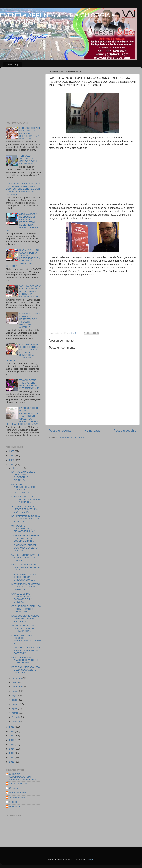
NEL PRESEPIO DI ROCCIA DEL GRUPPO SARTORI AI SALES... (26, 519)
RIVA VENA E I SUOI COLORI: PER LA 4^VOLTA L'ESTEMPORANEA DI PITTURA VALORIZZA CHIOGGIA (23, 258)
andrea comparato (18, 793)
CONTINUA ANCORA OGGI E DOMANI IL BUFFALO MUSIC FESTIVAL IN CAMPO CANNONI (30, 291)
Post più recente (60, 431)
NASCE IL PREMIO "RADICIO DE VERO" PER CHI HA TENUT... (26, 660)
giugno (16, 700)
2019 (12, 727)
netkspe (13, 802)
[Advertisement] (26, 95)
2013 (12, 753)
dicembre (17, 468)
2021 (12, 460)
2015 (12, 744)
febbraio (16, 717)
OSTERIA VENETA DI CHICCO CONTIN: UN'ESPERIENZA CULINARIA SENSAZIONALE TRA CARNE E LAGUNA (23, 352)
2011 (12, 762)
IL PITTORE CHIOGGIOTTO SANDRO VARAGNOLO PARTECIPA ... (26, 650)
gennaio (16, 721)
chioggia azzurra (17, 797)
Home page (13, 64)
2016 (12, 740)
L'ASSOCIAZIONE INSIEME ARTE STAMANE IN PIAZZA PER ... (26, 619)
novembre (17, 678)
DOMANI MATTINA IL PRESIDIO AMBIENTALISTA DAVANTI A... (26, 639)
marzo (15, 713)
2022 (12, 456)
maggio (16, 704)
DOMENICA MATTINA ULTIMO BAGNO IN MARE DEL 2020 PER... (26, 499)
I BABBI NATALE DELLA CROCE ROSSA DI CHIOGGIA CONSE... (24, 577)
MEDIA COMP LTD (18, 784)
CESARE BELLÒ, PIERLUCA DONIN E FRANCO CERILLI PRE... (26, 609)
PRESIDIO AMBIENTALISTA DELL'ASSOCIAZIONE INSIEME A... (26, 670)
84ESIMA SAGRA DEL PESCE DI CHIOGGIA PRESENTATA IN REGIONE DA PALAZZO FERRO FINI (22, 222)
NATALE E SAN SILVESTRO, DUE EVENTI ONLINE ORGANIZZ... (26, 587)
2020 (12, 464)
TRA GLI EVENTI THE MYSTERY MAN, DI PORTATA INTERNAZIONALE (29, 384)
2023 (12, 451)
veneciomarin (16, 806)
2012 (12, 758)
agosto (16, 691)
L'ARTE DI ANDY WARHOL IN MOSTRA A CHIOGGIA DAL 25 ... (26, 567)
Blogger (90, 860)
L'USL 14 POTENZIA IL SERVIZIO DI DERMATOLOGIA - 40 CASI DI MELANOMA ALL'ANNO (30, 320)
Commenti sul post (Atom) (71, 437)
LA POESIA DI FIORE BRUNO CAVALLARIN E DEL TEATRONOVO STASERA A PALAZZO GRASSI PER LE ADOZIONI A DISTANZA (23, 416)
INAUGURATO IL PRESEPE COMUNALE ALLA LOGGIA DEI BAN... (26, 538)
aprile (15, 708)
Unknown (14, 788)
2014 (12, 749)
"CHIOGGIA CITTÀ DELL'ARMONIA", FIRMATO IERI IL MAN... (25, 528)
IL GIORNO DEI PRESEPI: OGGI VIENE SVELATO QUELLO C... (25, 548)
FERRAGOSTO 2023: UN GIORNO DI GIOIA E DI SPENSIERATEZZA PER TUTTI (30, 133)
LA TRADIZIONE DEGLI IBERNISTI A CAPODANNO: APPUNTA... (23, 476)
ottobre (16, 682)
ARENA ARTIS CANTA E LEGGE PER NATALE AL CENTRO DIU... (25, 509)
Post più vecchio (125, 431)
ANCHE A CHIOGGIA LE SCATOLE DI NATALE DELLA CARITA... (24, 628)
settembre (17, 687)
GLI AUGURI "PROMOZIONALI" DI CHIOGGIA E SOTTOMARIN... (23, 488)
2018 (12, 731)
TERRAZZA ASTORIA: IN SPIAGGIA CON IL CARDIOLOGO (29, 160)
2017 (12, 736)
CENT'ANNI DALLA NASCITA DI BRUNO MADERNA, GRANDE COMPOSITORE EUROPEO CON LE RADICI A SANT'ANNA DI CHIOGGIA (23, 189)
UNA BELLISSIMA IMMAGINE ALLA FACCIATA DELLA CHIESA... (22, 598)
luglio (15, 695)
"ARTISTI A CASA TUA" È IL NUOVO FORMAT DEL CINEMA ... (25, 558)
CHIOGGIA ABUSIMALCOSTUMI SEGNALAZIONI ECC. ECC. (23, 777)
